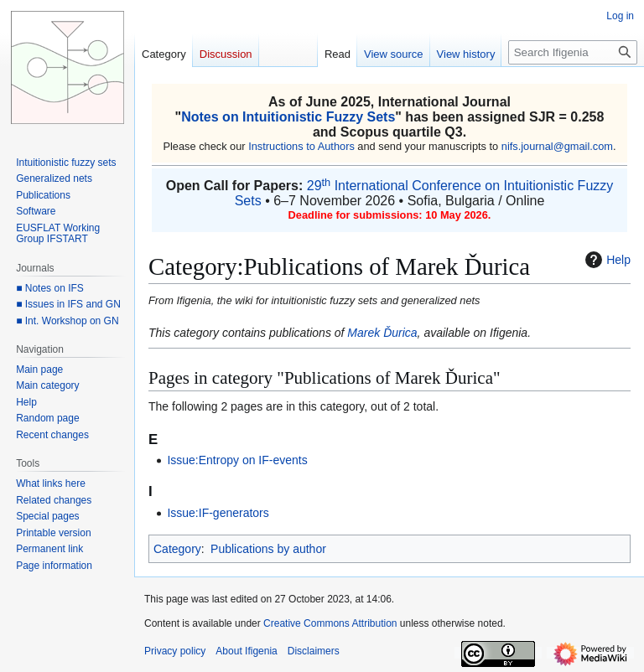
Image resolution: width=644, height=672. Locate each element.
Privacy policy (175, 651)
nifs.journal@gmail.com (557, 146)
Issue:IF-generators (218, 513)
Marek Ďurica (382, 333)
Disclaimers (314, 651)
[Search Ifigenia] (573, 52)
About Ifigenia (246, 651)
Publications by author (268, 549)
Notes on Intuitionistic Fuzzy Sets (288, 117)
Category (177, 549)
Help (606, 260)
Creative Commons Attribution (330, 623)
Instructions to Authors (301, 146)
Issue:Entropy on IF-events (237, 460)
